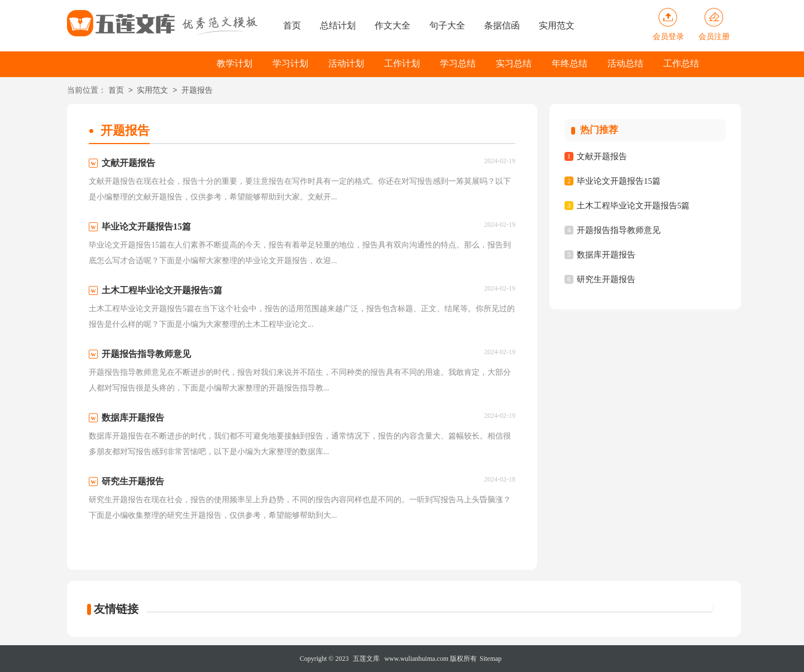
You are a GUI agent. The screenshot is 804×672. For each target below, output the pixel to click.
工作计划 (402, 63)
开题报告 (197, 91)
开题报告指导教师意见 (619, 230)
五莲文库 (366, 659)
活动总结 (625, 63)
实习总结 (514, 63)
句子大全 (447, 25)
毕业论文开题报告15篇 (619, 181)
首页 (292, 25)
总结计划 (338, 25)
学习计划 (290, 63)
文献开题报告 (602, 156)
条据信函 (502, 25)
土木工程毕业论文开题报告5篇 (633, 206)
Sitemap (490, 659)
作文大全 (393, 25)
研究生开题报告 (606, 279)
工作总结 (681, 63)
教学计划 (234, 63)
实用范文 (557, 25)
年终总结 (569, 63)
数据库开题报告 (606, 255)
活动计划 (346, 63)
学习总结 (458, 63)
